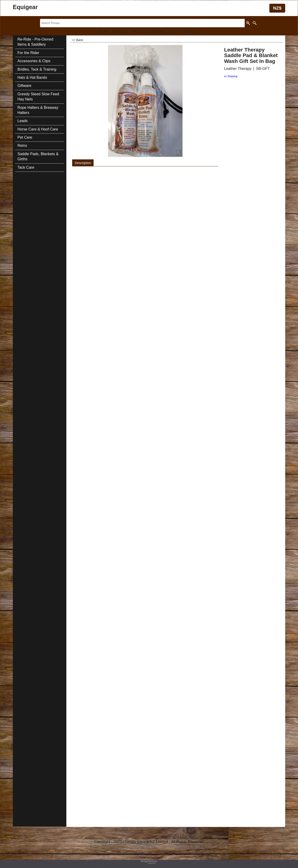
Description (83, 163)
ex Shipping (231, 76)
